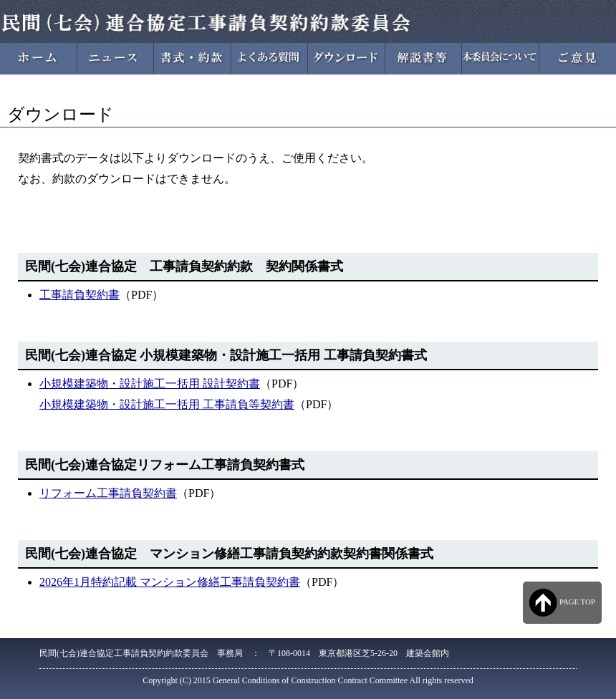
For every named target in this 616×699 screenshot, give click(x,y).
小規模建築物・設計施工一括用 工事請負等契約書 (167, 404)
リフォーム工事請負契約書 (108, 493)
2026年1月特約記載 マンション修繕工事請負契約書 (170, 582)
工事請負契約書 (80, 295)
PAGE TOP (562, 603)
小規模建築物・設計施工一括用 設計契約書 (150, 384)
